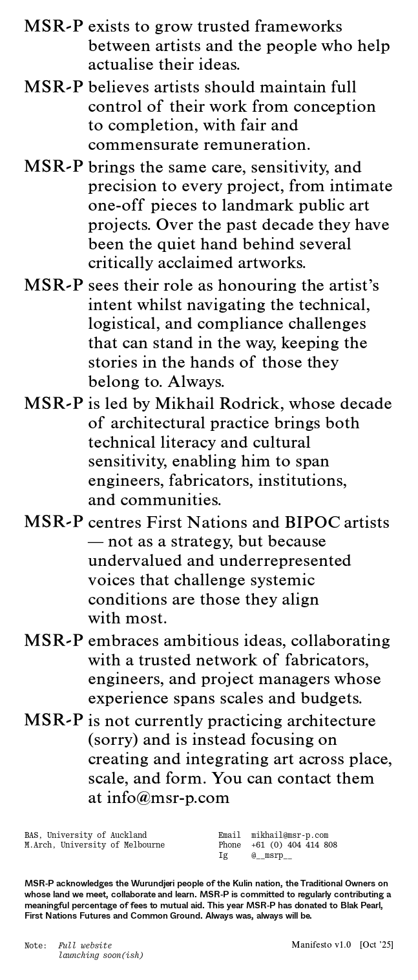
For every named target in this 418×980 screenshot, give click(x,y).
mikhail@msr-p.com (290, 835)
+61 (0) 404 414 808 (294, 845)
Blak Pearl (361, 906)
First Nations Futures (67, 916)
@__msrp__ (272, 855)
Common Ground (166, 916)
